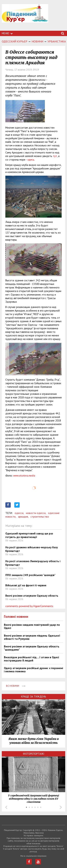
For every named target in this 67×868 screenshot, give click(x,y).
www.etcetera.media (24, 476)
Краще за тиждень (34, 697)
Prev (6, 807)
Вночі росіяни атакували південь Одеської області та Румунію (32, 637)
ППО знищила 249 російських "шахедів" (30, 575)
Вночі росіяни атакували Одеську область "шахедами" (32, 648)
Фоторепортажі (34, 754)
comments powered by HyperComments (29, 606)
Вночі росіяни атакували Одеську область (32, 596)
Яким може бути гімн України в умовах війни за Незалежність (34, 741)
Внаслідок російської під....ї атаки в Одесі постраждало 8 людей (31, 659)
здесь (31, 160)
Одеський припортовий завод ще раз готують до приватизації (29, 535)
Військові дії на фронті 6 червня (26, 585)
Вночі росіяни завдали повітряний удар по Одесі (32, 626)
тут (55, 156)
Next (61, 807)
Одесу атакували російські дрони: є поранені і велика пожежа (33, 670)
